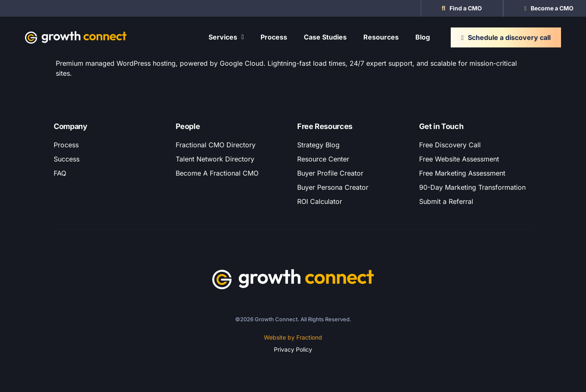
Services (226, 37)
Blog (423, 37)
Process (274, 37)
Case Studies (325, 37)
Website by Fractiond (293, 337)
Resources (381, 37)
